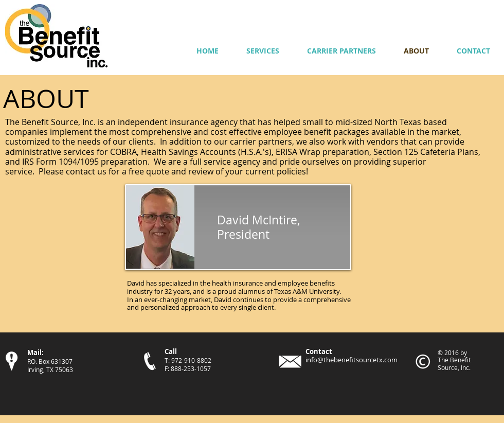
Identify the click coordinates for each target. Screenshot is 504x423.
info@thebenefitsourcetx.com (352, 360)
